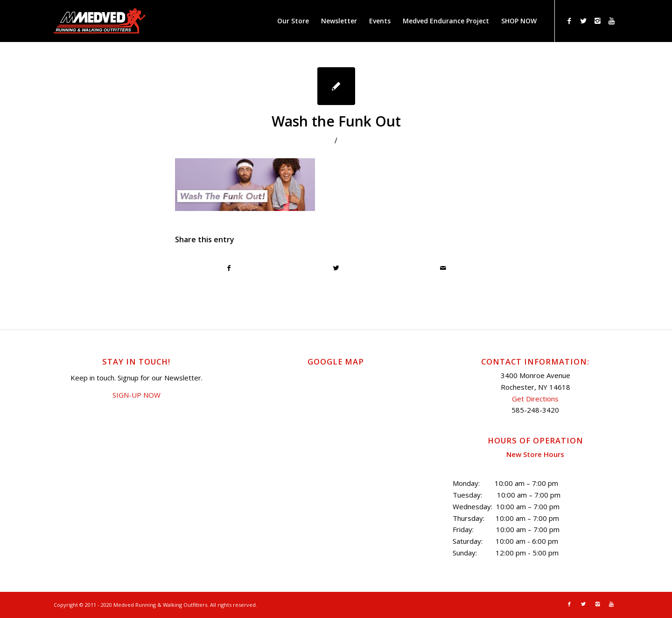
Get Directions (535, 399)
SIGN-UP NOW (136, 395)
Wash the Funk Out (336, 121)
